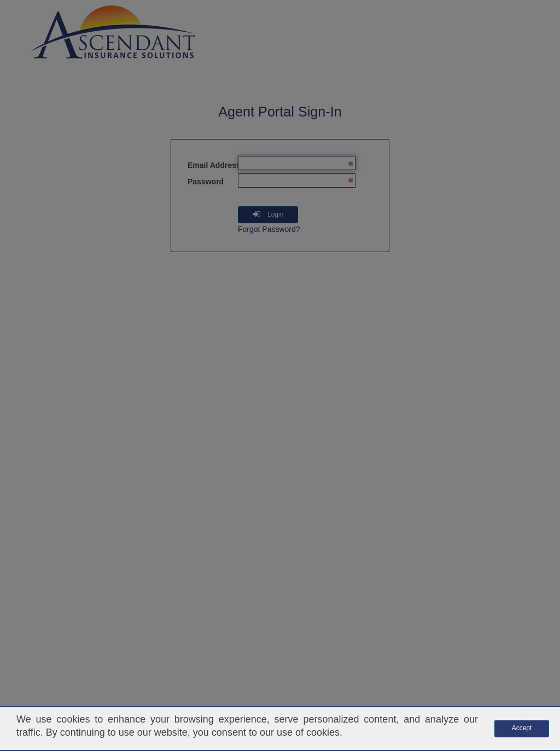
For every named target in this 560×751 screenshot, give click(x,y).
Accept (522, 728)
